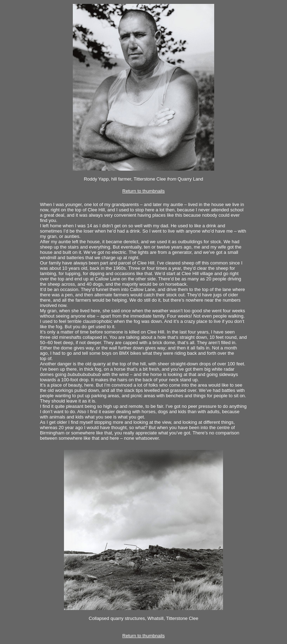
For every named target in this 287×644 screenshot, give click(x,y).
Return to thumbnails (143, 191)
